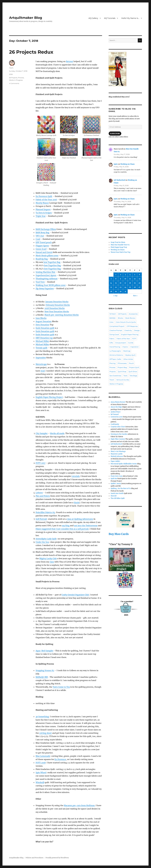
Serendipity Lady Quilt (46, 539)
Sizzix (77, 503)
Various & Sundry (123, 380)
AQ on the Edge (116, 407)
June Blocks (41, 318)
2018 (11, 74)
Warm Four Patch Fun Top (121, 252)
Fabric (112, 339)
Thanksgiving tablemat (47, 279)
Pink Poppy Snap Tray (119, 247)
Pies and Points (43, 496)
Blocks (121, 318)
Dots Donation (42, 325)
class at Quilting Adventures (80, 519)
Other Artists (128, 359)
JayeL (11, 68)
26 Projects (13, 78)
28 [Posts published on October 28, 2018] (111, 291)
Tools (125, 376)
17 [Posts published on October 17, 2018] (125, 283)
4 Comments (14, 83)
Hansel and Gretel (44, 252)
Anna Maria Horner (118, 402)
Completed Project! (117, 326)
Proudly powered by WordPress (57, 858)
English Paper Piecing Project (49, 397)
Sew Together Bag (52, 262)
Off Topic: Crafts (115, 359)
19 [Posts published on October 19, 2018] (135, 283)
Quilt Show (133, 371)
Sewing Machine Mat (45, 272)
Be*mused (115, 414)
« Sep (115, 296)
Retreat (70, 61)
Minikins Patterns (116, 355)
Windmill (40, 782)
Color (111, 322)
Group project (121, 343)
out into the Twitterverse (86, 526)
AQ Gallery (93, 18)
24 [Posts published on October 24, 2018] (125, 287)
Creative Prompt (116, 330)
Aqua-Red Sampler (44, 651)
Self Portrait (41, 519)
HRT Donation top (44, 338)
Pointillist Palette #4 (45, 512)
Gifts (111, 343)
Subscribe (115, 133)
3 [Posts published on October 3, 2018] (125, 275)
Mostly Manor (42, 203)
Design (137, 330)
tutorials (76, 476)
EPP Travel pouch (44, 242)
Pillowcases (122, 363)
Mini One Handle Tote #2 (120, 245)
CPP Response (132, 326)
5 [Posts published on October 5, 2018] (135, 275)
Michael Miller (42, 344)
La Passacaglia (115, 351)
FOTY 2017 (41, 463)
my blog (66, 526)
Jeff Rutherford (119, 180)
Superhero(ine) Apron (46, 275)
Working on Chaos (128, 164)
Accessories (133, 314)
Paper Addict (115, 461)
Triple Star (41, 216)
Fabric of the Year (123, 339)
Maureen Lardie (117, 454)
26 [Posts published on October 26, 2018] (135, 287)
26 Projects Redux (31, 52)
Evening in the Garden (119, 434)
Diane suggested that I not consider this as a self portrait (62, 529)
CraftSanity (115, 424)
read (43, 371)
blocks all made (57, 433)
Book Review (130, 318)
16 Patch (113, 314)
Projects (113, 371)
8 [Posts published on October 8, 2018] (116, 279)
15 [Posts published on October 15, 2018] (116, 283)
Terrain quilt (42, 348)
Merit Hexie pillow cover (47, 256)
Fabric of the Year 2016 (46, 200)
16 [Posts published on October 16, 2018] (121, 283)
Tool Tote (40, 282)
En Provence (60, 759)
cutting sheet (46, 733)
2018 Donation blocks (55, 308)
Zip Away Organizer (45, 288)
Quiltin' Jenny (116, 484)
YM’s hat (40, 236)
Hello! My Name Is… (130, 18)
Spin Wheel (41, 773)
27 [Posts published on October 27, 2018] (139, 287)
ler (48, 341)
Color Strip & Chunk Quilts (126, 322)
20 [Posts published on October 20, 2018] (139, 283)
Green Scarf (41, 249)
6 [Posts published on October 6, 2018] (139, 275)
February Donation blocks (58, 305)
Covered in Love (117, 417)
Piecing (112, 363)
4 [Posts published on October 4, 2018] (130, 275)
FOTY (134, 339)
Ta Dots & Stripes (44, 213)
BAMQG (113, 318)
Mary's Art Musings (118, 451)
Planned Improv (43, 209)
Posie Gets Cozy (116, 476)
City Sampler (42, 433)
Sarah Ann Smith (117, 493)
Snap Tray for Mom (118, 242)
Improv (125, 347)
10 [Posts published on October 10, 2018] (125, 279)
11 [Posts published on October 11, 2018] (130, 279)
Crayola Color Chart (118, 427)
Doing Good (114, 334)
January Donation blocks (57, 302)
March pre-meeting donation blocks (62, 315)
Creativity (128, 330)
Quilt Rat (114, 479)
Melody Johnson (117, 456)
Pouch (131, 363)
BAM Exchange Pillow (46, 229)
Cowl (38, 239)
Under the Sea (42, 542)
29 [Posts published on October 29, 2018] (116, 291)
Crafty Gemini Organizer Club (75, 595)
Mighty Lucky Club (48, 558)
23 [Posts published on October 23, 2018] (121, 287)
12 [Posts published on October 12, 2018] (135, 279)
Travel (112, 380)
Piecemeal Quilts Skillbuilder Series (124, 464)
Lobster (39, 493)
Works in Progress (16, 80)
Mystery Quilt (130, 355)
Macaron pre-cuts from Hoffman (79, 805)
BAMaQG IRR (42, 677)
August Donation (44, 321)
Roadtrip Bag (42, 259)
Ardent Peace (116, 412)
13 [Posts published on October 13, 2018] (139, 279)
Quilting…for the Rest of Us (121, 488)
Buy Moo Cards (119, 534)
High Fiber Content (118, 439)
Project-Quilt (134, 367)
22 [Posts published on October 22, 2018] (116, 287)
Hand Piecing (115, 347)
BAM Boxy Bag (42, 232)
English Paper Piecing (130, 334)
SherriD (114, 496)
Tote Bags (133, 376)
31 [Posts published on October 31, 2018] (125, 291)
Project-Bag (122, 367)
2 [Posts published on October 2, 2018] (121, 275)
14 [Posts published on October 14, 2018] (111, 283)
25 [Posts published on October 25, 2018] (130, 287)
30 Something (42, 717)
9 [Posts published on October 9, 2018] (121, 279)
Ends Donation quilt (45, 328)
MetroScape (41, 364)
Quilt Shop (122, 371)
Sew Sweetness (115, 376)
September (41, 358)
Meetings (127, 351)
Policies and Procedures (35, 858)
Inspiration (134, 347)
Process (21, 78)
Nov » (135, 296)
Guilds (131, 343)
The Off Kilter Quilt (118, 498)
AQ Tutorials (110, 18)
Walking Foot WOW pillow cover (51, 285)
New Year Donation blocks (57, 312)
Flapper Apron (42, 246)
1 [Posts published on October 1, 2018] (116, 275)
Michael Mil (41, 341)
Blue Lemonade (43, 756)
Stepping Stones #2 (45, 670)
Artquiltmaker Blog (26, 18)
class (52, 562)
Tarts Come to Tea (61, 687)
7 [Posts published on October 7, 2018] (111, 279)
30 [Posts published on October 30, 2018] (121, 291)
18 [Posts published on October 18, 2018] (130, 283)
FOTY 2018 (41, 763)
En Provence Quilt (44, 196)
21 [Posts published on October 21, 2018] (111, 287)
